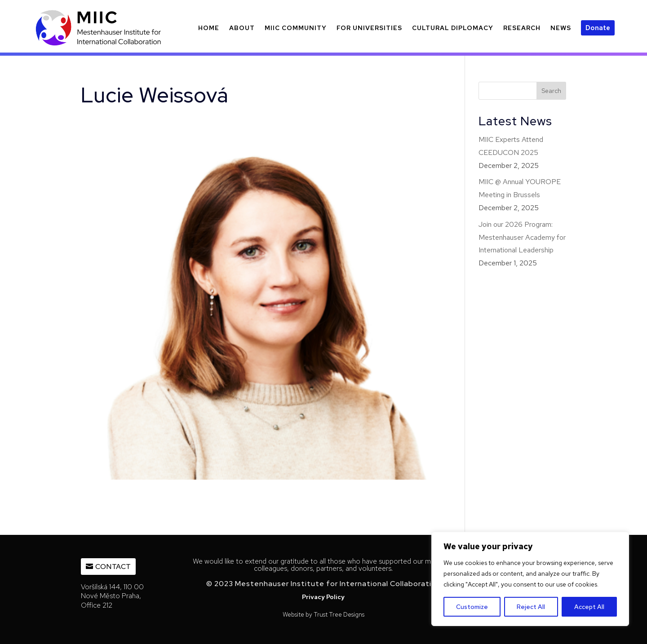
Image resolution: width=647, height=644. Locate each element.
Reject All (531, 607)
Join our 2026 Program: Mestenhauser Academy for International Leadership (522, 237)
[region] (530, 579)
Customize (472, 607)
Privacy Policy (323, 597)
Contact (113, 567)
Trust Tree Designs (339, 614)
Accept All (589, 607)
